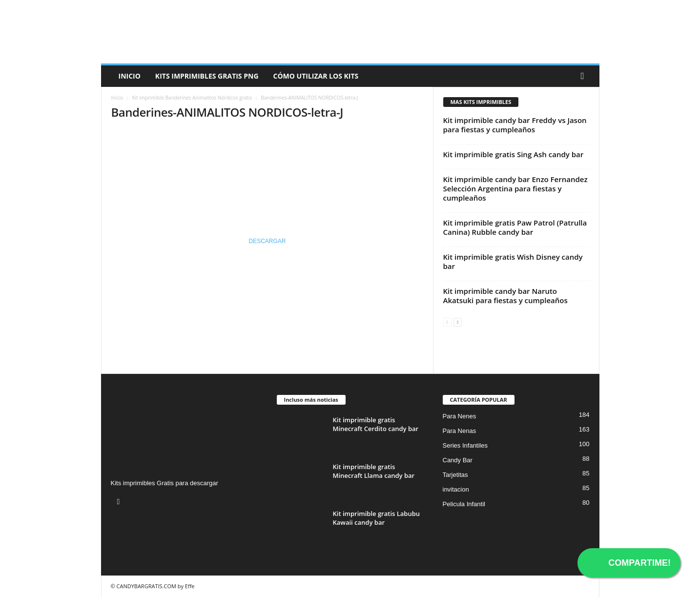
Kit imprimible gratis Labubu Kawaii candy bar (377, 518)
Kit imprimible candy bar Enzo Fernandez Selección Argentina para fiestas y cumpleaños (515, 188)
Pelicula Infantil (464, 504)
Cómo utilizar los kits (316, 76)
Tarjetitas (455, 475)
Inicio (130, 76)
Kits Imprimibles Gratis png (207, 76)
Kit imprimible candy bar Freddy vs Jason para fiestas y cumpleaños (515, 125)
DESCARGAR (267, 241)
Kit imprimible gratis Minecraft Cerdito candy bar (376, 424)
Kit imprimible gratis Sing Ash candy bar (514, 154)
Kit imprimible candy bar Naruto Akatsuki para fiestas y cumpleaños (505, 296)
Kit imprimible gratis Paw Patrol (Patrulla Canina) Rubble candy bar (515, 227)
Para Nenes (460, 416)
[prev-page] (447, 321)
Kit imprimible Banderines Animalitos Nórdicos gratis (192, 98)
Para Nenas (460, 431)
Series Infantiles (465, 445)
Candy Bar (458, 460)
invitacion (456, 489)
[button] (585, 76)
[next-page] (458, 321)
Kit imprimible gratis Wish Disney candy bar (513, 261)
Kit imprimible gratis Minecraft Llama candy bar (374, 471)
